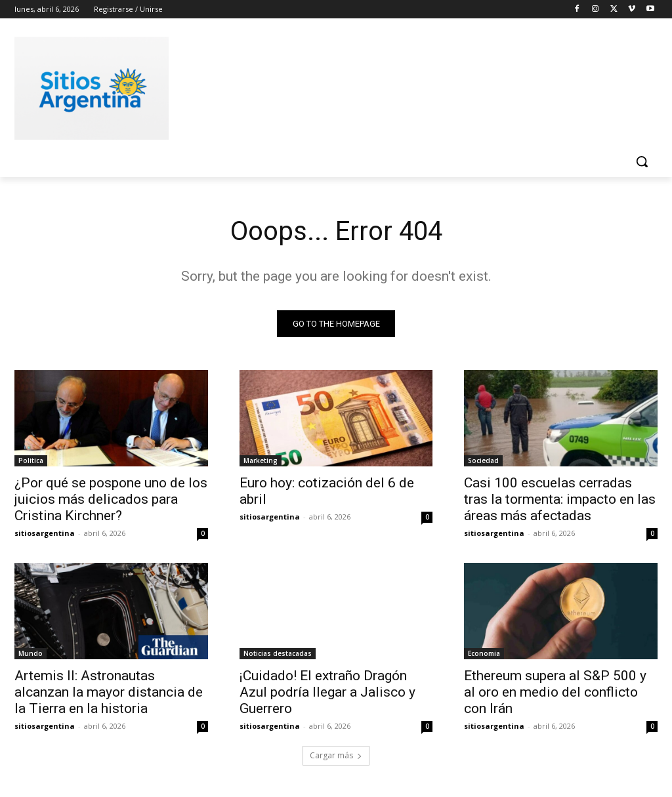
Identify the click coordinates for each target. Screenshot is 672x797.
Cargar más (336, 755)
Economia (484, 654)
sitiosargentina (45, 533)
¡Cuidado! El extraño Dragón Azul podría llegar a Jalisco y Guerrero (327, 693)
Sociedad (483, 460)
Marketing (261, 460)
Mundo (31, 654)
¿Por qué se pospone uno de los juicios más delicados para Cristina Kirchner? (111, 499)
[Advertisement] (322, 86)
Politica (31, 460)
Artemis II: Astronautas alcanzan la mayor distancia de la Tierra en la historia (109, 693)
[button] (642, 161)
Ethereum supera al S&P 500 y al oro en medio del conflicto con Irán (555, 693)
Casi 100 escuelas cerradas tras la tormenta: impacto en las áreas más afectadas (560, 499)
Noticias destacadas (278, 654)
